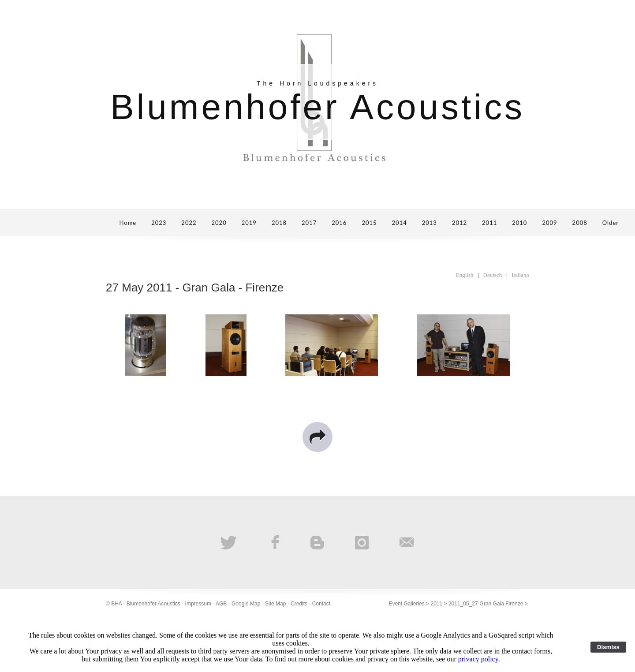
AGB (221, 604)
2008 (580, 223)
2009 (549, 223)
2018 (279, 223)
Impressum (198, 604)
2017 (309, 223)
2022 (189, 223)
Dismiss (608, 647)
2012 (459, 223)
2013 (430, 223)
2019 (249, 223)
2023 (159, 223)
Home (128, 223)
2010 (519, 223)
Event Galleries (406, 604)
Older (611, 223)
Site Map (275, 604)
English (465, 275)
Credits (299, 604)
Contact (321, 604)
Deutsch (493, 275)
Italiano (520, 275)
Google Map (246, 604)
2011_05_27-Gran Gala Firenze (486, 604)
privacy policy (478, 659)
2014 (400, 223)
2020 (219, 223)
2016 (339, 223)
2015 (369, 223)
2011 (489, 223)
